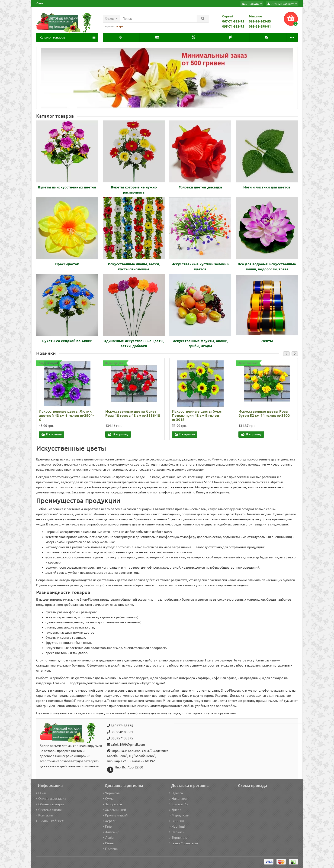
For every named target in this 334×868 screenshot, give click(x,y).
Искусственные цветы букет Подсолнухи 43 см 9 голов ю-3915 (197, 415)
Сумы (108, 799)
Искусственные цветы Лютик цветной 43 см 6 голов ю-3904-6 (66, 415)
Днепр (175, 810)
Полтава (110, 849)
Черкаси (177, 832)
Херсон (109, 821)
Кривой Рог (179, 804)
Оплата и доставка (51, 799)
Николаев (178, 799)
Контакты (44, 815)
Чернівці (177, 826)
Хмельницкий (114, 810)
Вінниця (177, 821)
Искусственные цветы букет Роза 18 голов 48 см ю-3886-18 (133, 413)
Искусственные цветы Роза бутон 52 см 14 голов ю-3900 (264, 413)
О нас (40, 3)
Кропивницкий (115, 815)
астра (120, 26)
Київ (107, 826)
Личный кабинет (50, 821)
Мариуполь (179, 815)
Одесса (176, 793)
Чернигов (111, 793)
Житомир (111, 832)
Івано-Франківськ (184, 843)
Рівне (108, 843)
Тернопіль (178, 838)
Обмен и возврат (50, 804)
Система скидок (49, 810)
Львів (108, 838)
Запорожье (112, 804)
